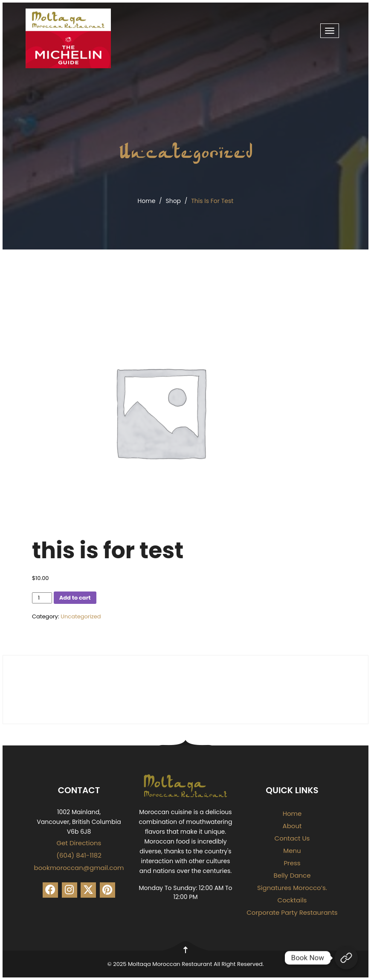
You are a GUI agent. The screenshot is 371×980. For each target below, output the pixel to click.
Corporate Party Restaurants (292, 912)
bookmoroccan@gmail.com (79, 868)
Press (292, 863)
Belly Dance (292, 875)
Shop (173, 201)
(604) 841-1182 (79, 855)
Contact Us (292, 838)
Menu (292, 851)
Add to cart (75, 598)
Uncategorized (186, 151)
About (292, 826)
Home (147, 201)
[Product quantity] (42, 598)
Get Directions (79, 843)
